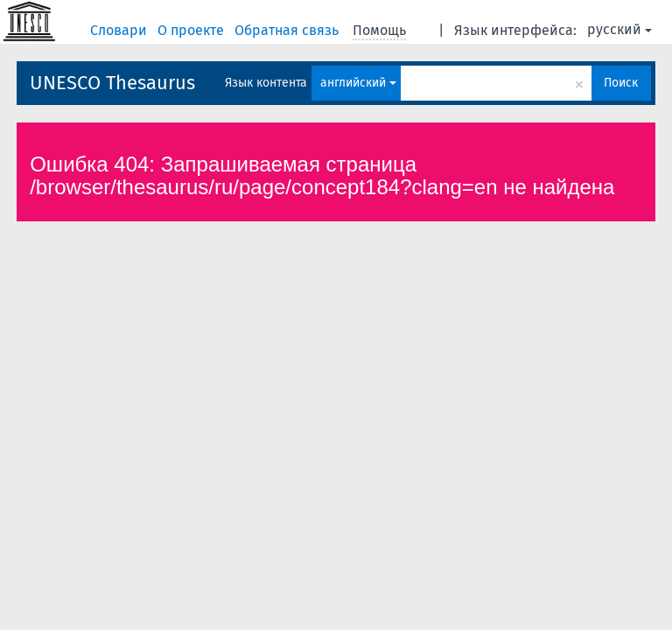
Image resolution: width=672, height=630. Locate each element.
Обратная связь (288, 30)
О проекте (192, 30)
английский (358, 83)
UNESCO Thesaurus (112, 83)
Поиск (621, 83)
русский (619, 29)
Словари (120, 30)
